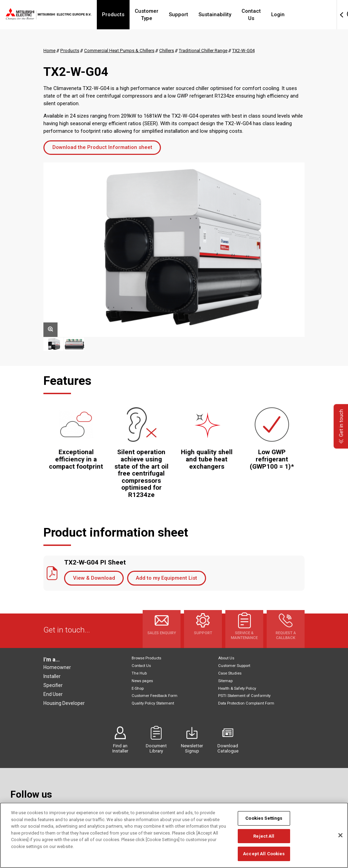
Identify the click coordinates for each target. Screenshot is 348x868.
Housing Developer (64, 703)
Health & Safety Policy (237, 689)
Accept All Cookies (264, 854)
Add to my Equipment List (166, 578)
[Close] (340, 835)
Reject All (264, 836)
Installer (52, 676)
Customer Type (156, 14)
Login (301, 14)
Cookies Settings (264, 818)
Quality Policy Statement (153, 703)
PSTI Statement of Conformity (244, 696)
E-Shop (138, 689)
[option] (174, 250)
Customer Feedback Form (155, 696)
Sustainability (231, 14)
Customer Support (234, 666)
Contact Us (271, 14)
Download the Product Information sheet (102, 147)
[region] (174, 835)
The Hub (139, 673)
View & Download (94, 578)
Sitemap (225, 681)
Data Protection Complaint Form (246, 703)
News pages (142, 681)
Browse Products (146, 658)
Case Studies (230, 673)
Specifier (53, 685)
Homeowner (57, 667)
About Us (226, 658)
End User (53, 694)
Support (194, 14)
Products (116, 14)
